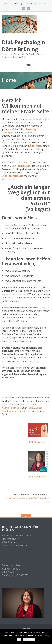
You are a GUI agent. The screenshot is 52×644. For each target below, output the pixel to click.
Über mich (43, 3)
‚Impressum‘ (24, 166)
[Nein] (49, 637)
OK (19, 639)
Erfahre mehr (29, 639)
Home (5, 3)
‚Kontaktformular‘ (13, 176)
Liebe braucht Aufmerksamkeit (19, 406)
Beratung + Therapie (23, 3)
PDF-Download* (38, 442)
